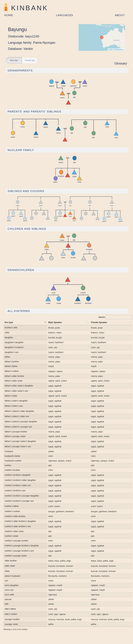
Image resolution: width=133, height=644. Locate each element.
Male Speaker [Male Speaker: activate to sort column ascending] (55, 322)
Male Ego (14, 60)
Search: (115, 317)
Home (9, 15)
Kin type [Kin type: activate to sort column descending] (9, 322)
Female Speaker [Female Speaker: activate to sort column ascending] (99, 322)
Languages (65, 15)
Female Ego (30, 60)
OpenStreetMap (120, 50)
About (120, 15)
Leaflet (110, 50)
